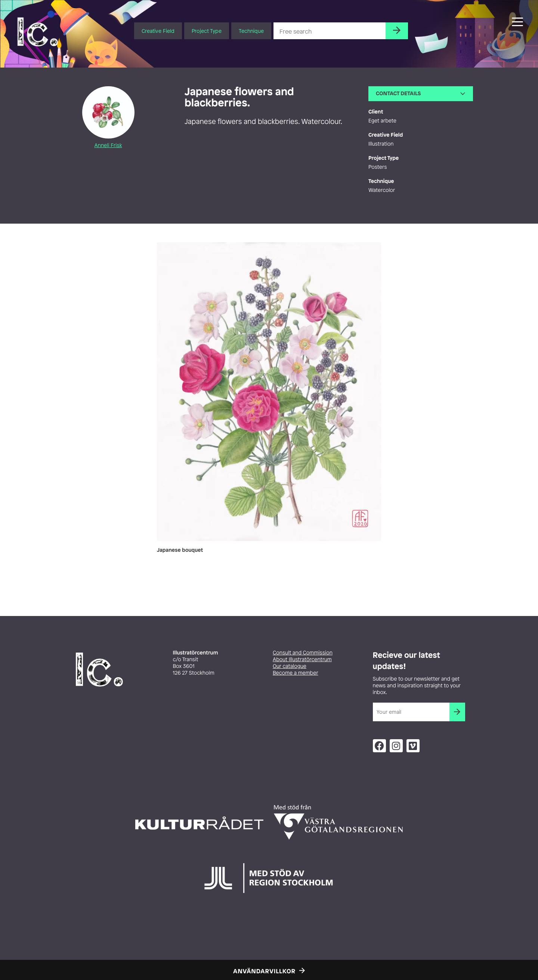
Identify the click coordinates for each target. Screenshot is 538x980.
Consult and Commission (303, 653)
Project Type (207, 31)
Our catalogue (290, 666)
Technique (251, 31)
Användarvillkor (264, 971)
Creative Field (158, 31)
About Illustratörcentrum (302, 659)
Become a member (296, 673)
